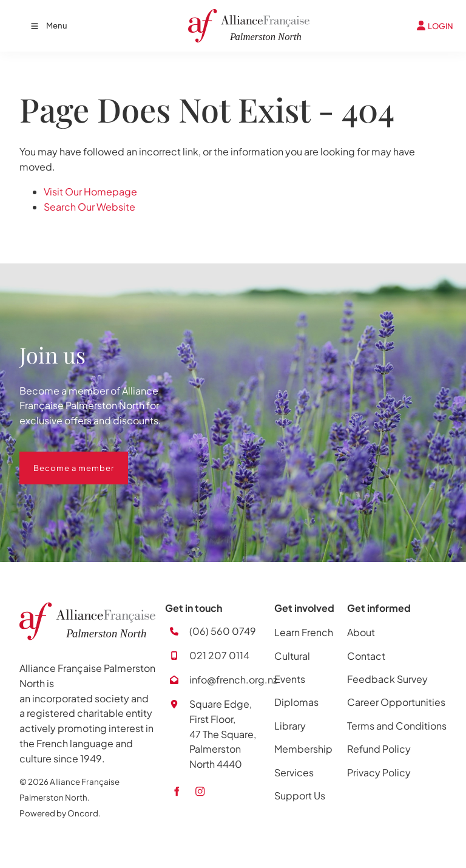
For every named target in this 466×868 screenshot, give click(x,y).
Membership (303, 749)
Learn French (304, 632)
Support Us (300, 795)
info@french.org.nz (233, 680)
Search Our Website (89, 207)
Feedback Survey (387, 679)
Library (290, 726)
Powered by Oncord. (60, 813)
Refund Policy (379, 749)
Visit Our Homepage (90, 192)
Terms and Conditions (397, 726)
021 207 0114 (219, 655)
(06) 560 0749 (223, 631)
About (361, 632)
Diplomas (296, 702)
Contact (366, 656)
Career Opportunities (396, 702)
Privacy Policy (379, 772)
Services (294, 772)
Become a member (60, 459)
